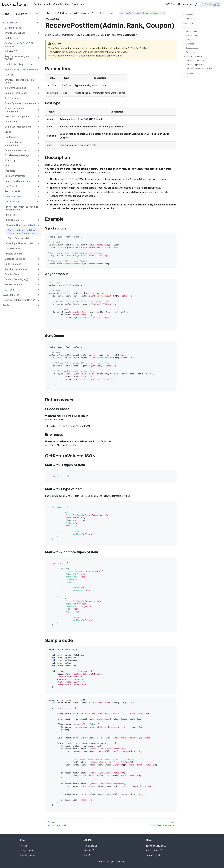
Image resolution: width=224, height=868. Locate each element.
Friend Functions (13, 197)
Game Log (10, 160)
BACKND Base (10, 23)
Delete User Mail (15, 254)
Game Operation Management (21, 103)
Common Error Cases (16, 93)
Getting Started (13, 28)
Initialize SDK (11, 51)
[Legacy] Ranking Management (14, 144)
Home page (90, 846)
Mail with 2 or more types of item (199, 69)
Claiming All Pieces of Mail (20, 243)
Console (88, 850)
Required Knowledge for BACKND (17, 58)
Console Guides (28, 855)
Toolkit (7, 305)
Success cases (192, 48)
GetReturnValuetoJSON (193, 56)
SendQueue (191, 40)
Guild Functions (13, 264)
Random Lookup (13, 191)
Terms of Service (156, 846)
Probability (10, 171)
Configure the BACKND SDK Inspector (19, 45)
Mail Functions (12, 202)
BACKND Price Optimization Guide (19, 81)
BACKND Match (11, 295)
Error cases (190, 52)
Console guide (61, 4)
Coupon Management (16, 150)
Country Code (12, 274)
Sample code (189, 73)
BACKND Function (14, 285)
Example (187, 27)
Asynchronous (192, 36)
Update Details (12, 38)
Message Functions (15, 259)
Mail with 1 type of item (195, 65)
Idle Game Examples (15, 88)
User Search (11, 186)
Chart (7, 166)
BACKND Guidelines (15, 33)
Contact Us (153, 855)
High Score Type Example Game (21, 70)
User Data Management (17, 116)
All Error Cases (12, 98)
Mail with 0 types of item (196, 60)
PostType (190, 19)
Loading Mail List (15, 220)
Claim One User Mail (19, 238)
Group (8, 132)
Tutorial (9, 75)
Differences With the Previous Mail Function (22, 208)
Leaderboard (11, 137)
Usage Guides (27, 850)
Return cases (189, 44)
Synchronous (191, 31)
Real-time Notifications (17, 269)
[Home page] (48, 13)
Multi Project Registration (18, 64)
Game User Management (18, 127)
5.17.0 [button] (169, 4)
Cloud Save (11, 122)
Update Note (185, 4)
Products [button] (77, 4)
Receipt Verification (15, 176)
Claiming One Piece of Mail (20, 225)
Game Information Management (14, 110)
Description (188, 23)
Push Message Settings (17, 155)
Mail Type (11, 215)
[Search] (211, 4)
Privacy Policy (154, 850)
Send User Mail (14, 249)
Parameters (188, 15)
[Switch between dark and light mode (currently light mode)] (196, 4)
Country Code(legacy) (16, 279)
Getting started (42, 4)
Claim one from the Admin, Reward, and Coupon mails (22, 232)
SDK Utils (9, 290)
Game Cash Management (18, 181)
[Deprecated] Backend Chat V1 (19, 300)
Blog (86, 855)
